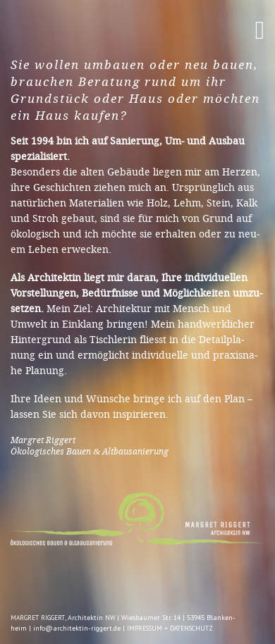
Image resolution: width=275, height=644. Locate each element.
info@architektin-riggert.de (77, 628)
